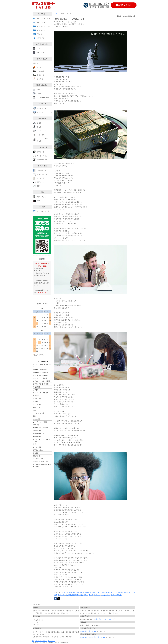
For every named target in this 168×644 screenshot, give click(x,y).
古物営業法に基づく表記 (88, 631)
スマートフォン (116, 595)
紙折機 (39, 123)
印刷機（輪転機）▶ (42, 85)
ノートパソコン (42, 108)
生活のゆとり (113, 593)
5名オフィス (41, 30)
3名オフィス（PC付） (44, 18)
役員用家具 (41, 71)
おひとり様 (41, 38)
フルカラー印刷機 (43, 98)
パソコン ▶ (42, 104)
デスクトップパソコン (44, 112)
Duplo (39, 94)
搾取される (80, 593)
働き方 (91, 595)
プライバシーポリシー (41, 641)
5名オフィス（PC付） (44, 26)
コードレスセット (43, 156)
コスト (86, 595)
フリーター (62, 595)
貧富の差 (104, 593)
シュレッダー (41, 178)
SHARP (39, 49)
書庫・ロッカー (42, 197)
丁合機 (39, 127)
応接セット (41, 75)
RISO (39, 90)
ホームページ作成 (43, 211)
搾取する (88, 593)
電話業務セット (42, 160)
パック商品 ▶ (42, 14)
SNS (70, 593)
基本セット (41, 152)
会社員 (120, 593)
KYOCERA (40, 53)
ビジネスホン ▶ (42, 147)
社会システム (96, 593)
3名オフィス (41, 22)
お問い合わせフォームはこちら (105, 619)
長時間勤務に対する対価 (74, 595)
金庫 (38, 201)
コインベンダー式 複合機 (43, 140)
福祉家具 (40, 79)
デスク (39, 63)
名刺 (38, 186)
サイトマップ (52, 641)
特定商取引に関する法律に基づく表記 (93, 637)
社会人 (126, 593)
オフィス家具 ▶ (42, 59)
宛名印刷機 (41, 135)
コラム (57, 14)
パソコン (65, 593)
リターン (97, 595)
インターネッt (106, 595)
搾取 (74, 593)
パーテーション (42, 170)
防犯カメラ (41, 182)
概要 (33, 641)
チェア (39, 67)
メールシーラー (42, 131)
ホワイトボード (42, 174)
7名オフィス (41, 34)
